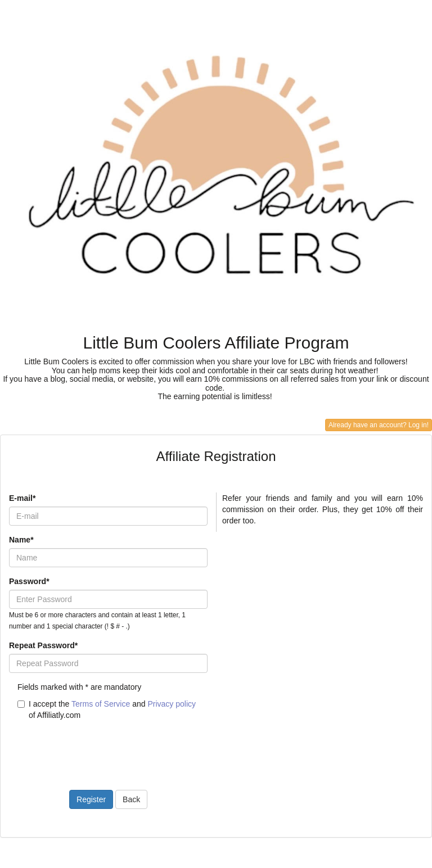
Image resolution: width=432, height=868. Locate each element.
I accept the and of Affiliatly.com (107, 709)
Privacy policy (172, 704)
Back (131, 799)
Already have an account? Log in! (379, 425)
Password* (29, 581)
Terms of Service (101, 704)
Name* (21, 540)
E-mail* (22, 498)
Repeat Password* (43, 645)
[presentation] (94, 748)
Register (91, 799)
